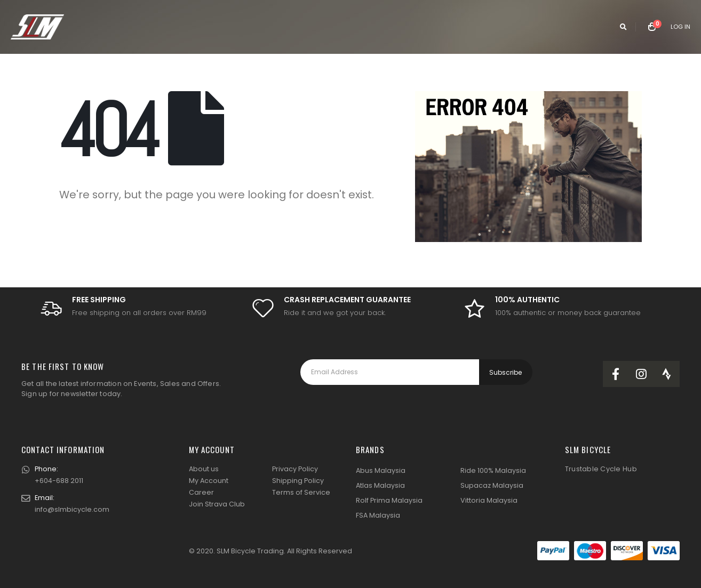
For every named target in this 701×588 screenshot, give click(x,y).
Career (201, 492)
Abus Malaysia (381, 470)
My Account (209, 481)
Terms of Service (301, 492)
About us (204, 469)
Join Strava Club (217, 504)
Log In (680, 27)
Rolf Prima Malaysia (389, 500)
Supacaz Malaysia (492, 485)
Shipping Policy (298, 481)
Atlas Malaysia (380, 485)
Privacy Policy (295, 469)
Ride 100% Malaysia (493, 470)
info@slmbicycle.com (72, 509)
